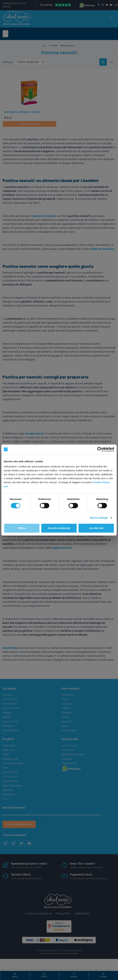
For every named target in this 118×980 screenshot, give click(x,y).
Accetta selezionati (59, 528)
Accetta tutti (96, 528)
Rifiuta (22, 528)
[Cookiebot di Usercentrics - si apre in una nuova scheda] (100, 449)
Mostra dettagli (99, 518)
